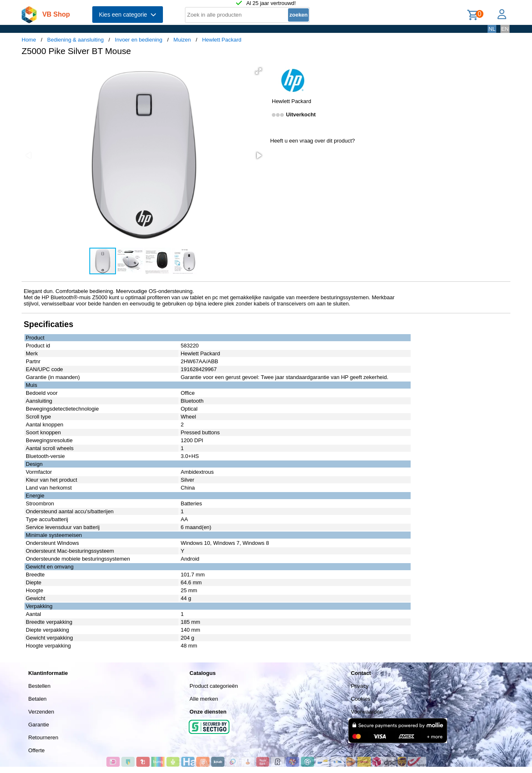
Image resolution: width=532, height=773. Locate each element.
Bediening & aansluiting (76, 40)
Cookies (361, 699)
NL (492, 29)
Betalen (37, 699)
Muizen (182, 40)
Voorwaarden (367, 712)
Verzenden (41, 712)
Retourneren (43, 737)
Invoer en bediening (138, 40)
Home (29, 40)
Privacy (360, 686)
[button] (259, 71)
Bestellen (39, 686)
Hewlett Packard (222, 40)
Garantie (39, 725)
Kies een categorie (128, 15)
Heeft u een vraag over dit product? (313, 141)
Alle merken (204, 699)
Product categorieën (214, 686)
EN (505, 29)
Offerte (37, 750)
